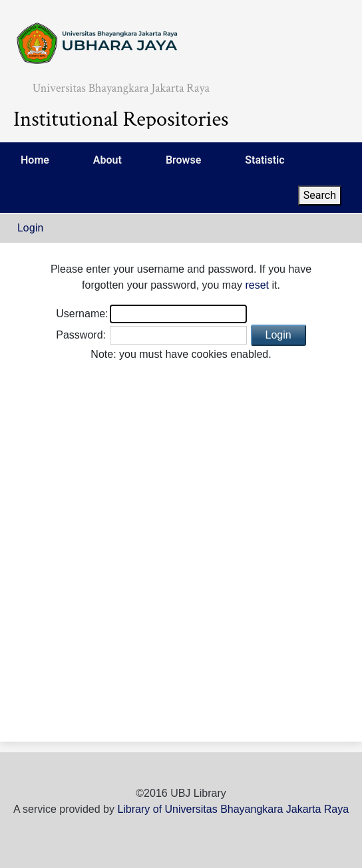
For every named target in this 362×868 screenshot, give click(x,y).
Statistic (265, 160)
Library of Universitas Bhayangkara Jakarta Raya (233, 809)
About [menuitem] (107, 160)
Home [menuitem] (35, 160)
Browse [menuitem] (183, 160)
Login (30, 228)
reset (257, 285)
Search (320, 195)
